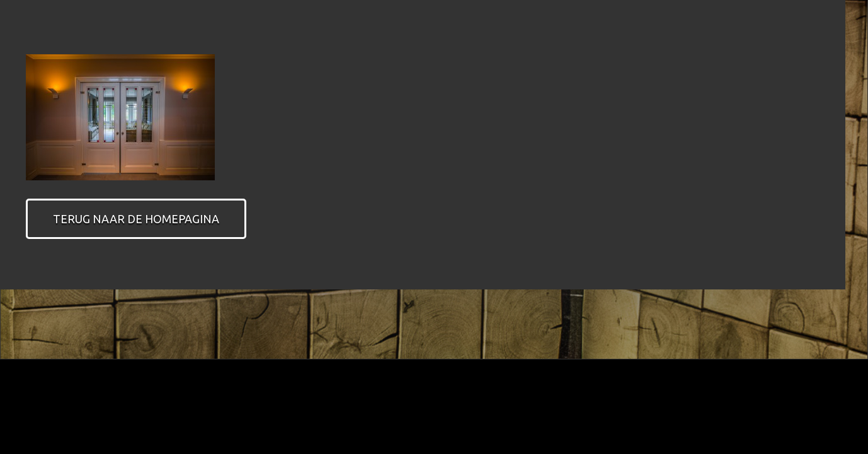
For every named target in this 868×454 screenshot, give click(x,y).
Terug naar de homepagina (136, 219)
